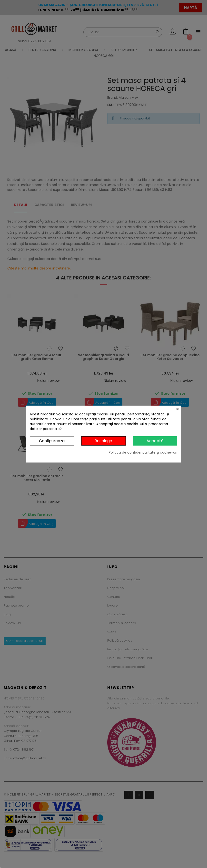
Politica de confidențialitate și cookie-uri (143, 452)
